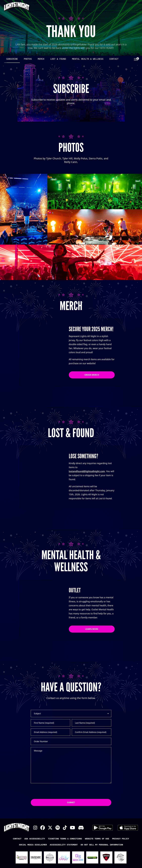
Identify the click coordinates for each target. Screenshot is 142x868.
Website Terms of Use (97, 839)
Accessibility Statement (64, 845)
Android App (103, 828)
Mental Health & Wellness (88, 59)
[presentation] (50, 791)
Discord (81, 828)
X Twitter (50, 828)
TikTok (65, 828)
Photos (28, 59)
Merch (41, 59)
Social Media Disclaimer (33, 845)
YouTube (73, 828)
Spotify (58, 828)
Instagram (35, 828)
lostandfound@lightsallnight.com (87, 471)
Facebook (43, 828)
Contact (114, 59)
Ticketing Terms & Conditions (65, 839)
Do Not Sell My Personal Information (102, 845)
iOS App (128, 828)
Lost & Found (58, 59)
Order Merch (92, 375)
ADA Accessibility (35, 839)
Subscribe (12, 59)
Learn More (92, 629)
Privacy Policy (121, 839)
